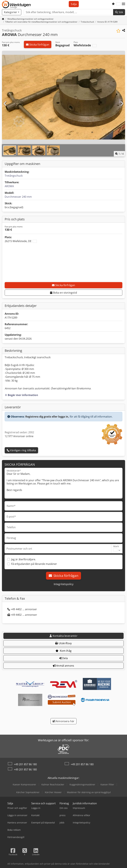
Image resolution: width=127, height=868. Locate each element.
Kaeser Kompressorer (24, 784)
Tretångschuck (14, 176)
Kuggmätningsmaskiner (82, 784)
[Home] (30, 19)
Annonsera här (63, 721)
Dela (63, 658)
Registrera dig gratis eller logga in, (47, 417)
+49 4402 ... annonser (22, 609)
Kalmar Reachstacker (53, 784)
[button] (123, 4)
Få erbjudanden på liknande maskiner (34, 564)
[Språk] (118, 4)
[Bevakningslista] (113, 4)
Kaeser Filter (107, 784)
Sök (119, 12)
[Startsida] (3, 19)
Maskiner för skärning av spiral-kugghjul (89, 792)
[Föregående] (5, 104)
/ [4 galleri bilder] (119, 154)
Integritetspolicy (64, 584)
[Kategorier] (12, 12)
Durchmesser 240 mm (18, 197)
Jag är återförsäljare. (23, 559)
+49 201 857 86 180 (25, 764)
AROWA (9, 186)
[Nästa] (122, 104)
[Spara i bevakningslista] (118, 31)
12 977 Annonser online (19, 436)
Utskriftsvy (63, 643)
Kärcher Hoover (53, 792)
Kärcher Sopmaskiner (28, 792)
